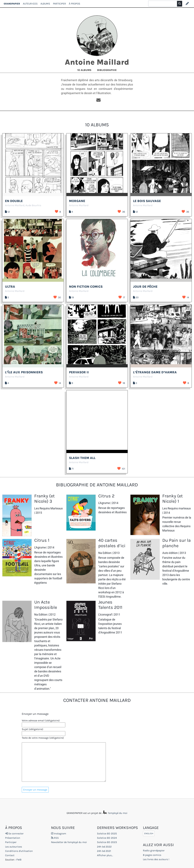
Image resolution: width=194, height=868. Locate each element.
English (149, 834)
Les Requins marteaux (177, 508)
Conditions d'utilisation (19, 851)
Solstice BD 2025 (107, 834)
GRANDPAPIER (12, 4)
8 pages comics (152, 855)
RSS (55, 838)
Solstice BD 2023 (107, 842)
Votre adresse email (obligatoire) (41, 720)
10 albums (85, 70)
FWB (19, 860)
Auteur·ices (30, 4)
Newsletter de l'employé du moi (69, 842)
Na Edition (105, 553)
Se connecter (14, 834)
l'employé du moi (115, 813)
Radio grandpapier (154, 850)
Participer (59, 4)
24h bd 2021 (104, 851)
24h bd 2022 (104, 847)
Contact (10, 855)
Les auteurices (14, 847)
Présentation (13, 838)
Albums (45, 4)
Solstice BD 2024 (107, 838)
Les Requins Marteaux (48, 508)
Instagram (59, 834)
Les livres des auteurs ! (156, 859)
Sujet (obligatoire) (32, 729)
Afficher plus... (105, 855)
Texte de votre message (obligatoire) (43, 738)
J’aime (57, 211)
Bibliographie (107, 70)
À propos (75, 4)
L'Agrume (104, 503)
